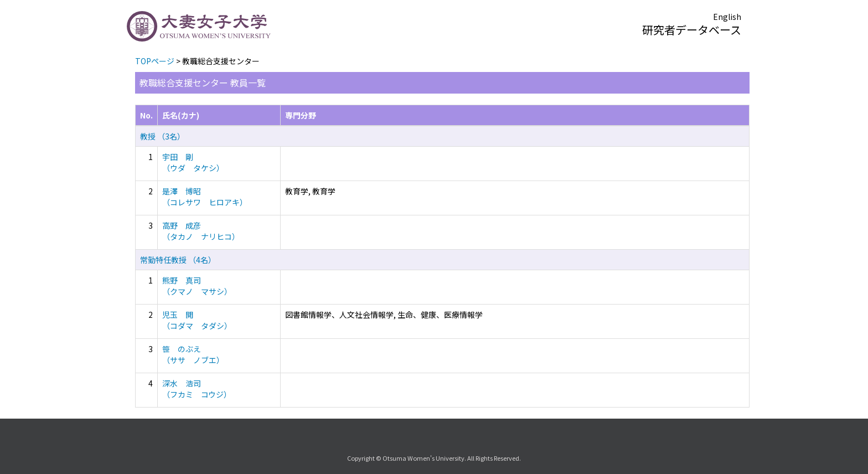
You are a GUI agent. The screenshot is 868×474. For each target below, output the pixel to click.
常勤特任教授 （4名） (178, 260)
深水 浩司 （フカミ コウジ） (197, 389)
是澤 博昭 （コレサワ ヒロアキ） (205, 197)
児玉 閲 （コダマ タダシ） (197, 320)
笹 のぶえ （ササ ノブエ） (193, 354)
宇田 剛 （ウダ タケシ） (193, 162)
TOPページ (155, 61)
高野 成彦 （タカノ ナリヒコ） (201, 231)
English (727, 17)
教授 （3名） (162, 136)
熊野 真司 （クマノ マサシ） (197, 286)
